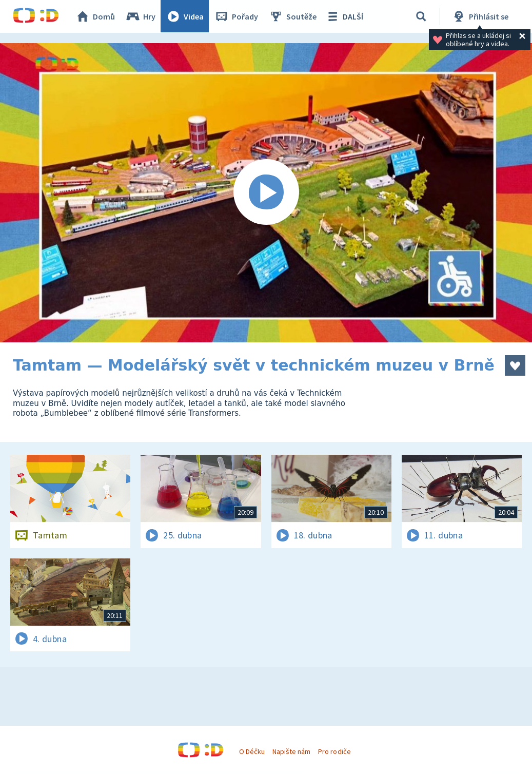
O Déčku (252, 751)
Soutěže (293, 16)
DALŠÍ (344, 16)
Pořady (237, 16)
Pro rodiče (334, 751)
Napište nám (291, 751)
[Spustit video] (266, 193)
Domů (95, 16)
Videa (185, 16)
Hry (141, 16)
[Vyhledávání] (421, 16)
